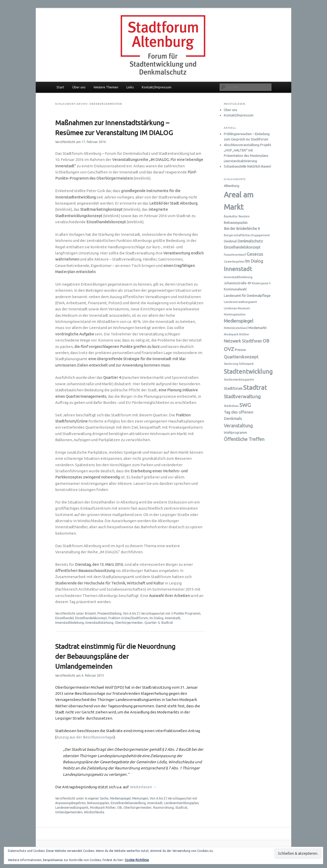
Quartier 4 (152, 623)
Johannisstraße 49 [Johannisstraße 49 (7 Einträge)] (237, 283)
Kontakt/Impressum (157, 87)
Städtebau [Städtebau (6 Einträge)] (231, 406)
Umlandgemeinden (69, 812)
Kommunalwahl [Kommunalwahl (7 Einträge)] (235, 289)
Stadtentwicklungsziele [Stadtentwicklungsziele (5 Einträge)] (239, 380)
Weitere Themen (106, 87)
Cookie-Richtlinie (137, 860)
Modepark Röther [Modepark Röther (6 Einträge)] (237, 334)
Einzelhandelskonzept (91, 618)
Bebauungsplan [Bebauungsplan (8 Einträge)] (236, 222)
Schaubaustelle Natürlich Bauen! (247, 166)
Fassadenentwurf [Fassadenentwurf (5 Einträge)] (235, 255)
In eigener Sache (97, 798)
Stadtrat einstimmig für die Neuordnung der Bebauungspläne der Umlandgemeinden (115, 656)
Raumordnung (163, 808)
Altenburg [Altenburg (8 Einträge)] (231, 186)
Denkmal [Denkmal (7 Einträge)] (230, 241)
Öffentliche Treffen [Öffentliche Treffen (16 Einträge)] (244, 439)
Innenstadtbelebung (69, 623)
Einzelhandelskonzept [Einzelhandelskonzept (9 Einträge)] (242, 247)
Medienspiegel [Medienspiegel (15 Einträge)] (239, 321)
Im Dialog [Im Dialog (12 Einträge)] (254, 261)
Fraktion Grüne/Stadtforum (128, 618)
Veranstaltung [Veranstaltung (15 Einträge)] (238, 426)
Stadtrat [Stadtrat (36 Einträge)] (255, 388)
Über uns (79, 87)
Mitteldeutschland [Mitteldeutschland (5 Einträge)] (236, 328)
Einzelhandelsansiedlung (128, 803)
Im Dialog (156, 618)
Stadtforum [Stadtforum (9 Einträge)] (233, 389)
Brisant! (90, 613)
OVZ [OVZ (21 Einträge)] (229, 349)
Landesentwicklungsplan (181, 803)
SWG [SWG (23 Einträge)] (245, 405)
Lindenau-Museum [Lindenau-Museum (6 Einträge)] (237, 308)
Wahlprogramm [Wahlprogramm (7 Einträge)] (235, 432)
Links (130, 87)
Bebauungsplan (98, 803)
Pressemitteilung (109, 613)
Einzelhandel (64, 618)
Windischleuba (94, 812)
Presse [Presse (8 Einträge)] (240, 350)
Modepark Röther (103, 808)
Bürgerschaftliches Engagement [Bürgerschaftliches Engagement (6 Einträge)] (247, 235)
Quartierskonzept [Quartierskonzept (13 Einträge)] (241, 357)
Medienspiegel (120, 798)
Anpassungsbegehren (70, 803)
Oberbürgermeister (129, 623)
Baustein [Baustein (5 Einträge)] (244, 216)
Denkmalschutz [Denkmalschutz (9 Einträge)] (250, 241)
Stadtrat (167, 623)
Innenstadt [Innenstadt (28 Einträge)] (238, 269)
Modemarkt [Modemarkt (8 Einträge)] (257, 328)
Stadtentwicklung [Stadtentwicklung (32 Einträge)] (248, 371)
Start (60, 87)
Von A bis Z (131, 613)
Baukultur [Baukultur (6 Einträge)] (231, 216)
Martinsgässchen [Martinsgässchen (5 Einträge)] (235, 314)
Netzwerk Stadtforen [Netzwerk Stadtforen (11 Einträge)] (243, 341)
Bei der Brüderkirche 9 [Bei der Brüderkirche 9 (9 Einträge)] (242, 229)
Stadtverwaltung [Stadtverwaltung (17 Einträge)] (242, 396)
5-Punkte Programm (186, 613)
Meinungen (140, 798)
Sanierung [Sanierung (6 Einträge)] (231, 364)
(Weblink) (110, 209)
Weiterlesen (143, 787)
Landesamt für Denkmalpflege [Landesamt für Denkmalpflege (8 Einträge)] (247, 296)
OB (120, 808)
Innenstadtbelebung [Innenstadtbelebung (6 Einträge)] (238, 277)
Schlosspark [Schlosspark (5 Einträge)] (246, 364)
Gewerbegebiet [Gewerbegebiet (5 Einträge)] (234, 262)
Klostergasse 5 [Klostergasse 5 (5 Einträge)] (261, 283)
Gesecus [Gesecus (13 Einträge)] (255, 254)
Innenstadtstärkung (99, 623)
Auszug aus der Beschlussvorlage (85, 737)
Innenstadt (172, 618)
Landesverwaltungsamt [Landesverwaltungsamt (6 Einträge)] (240, 302)
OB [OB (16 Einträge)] (266, 341)
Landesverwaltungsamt (72, 808)
